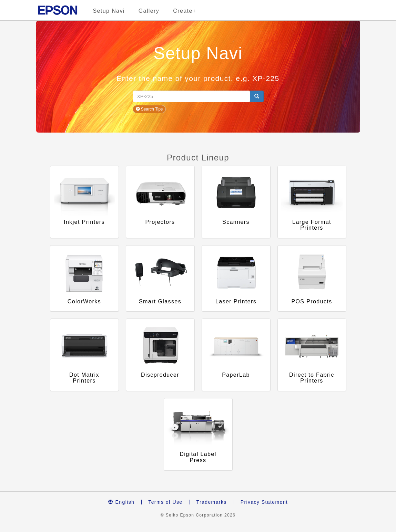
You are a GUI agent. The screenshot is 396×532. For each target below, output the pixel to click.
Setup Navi (109, 11)
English (121, 502)
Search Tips (149, 109)
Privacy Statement (264, 502)
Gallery (149, 11)
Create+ (185, 11)
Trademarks (212, 502)
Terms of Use (165, 502)
